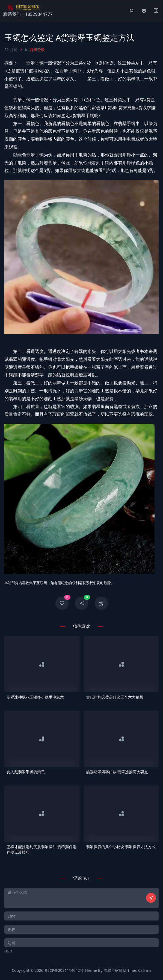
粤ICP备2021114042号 (64, 970)
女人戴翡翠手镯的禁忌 (26, 772)
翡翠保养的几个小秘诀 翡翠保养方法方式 (121, 847)
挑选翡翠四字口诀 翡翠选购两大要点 (117, 772)
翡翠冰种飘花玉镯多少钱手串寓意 (35, 697)
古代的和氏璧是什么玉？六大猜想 (115, 697)
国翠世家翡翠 (115, 970)
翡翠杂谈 (37, 50)
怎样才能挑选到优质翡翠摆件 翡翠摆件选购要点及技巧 (42, 849)
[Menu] (156, 11)
